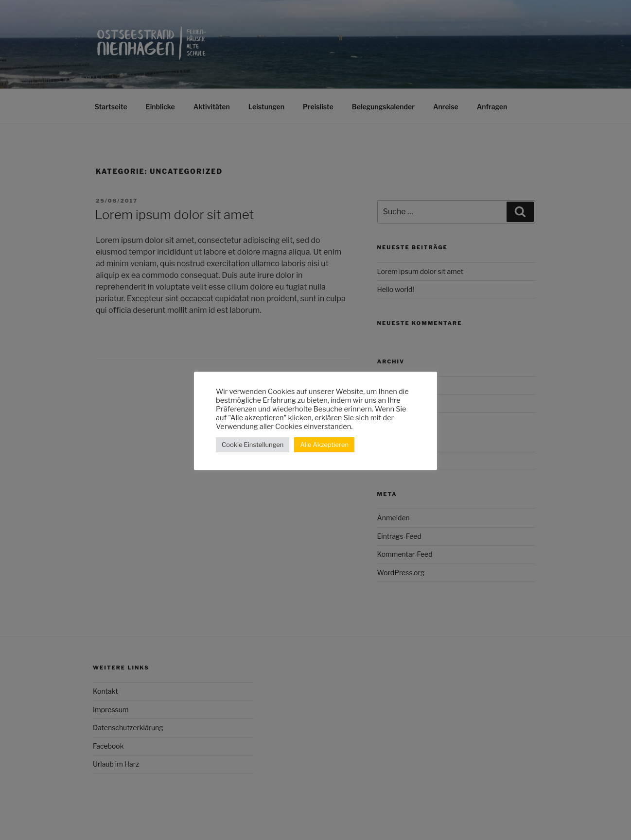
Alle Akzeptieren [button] (324, 445)
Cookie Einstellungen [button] (253, 445)
